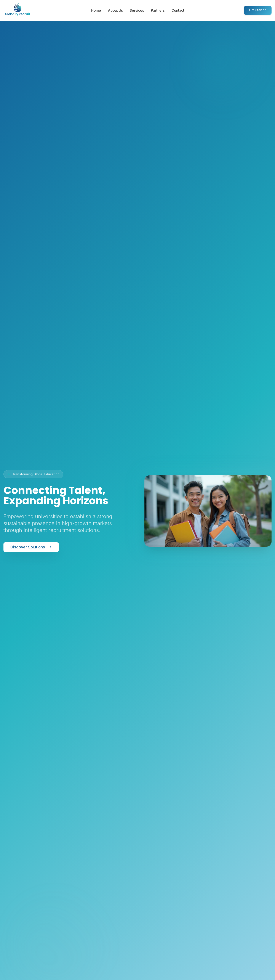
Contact (178, 10)
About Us (115, 10)
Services (137, 10)
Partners (158, 10)
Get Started (258, 10)
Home (96, 10)
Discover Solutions (31, 547)
